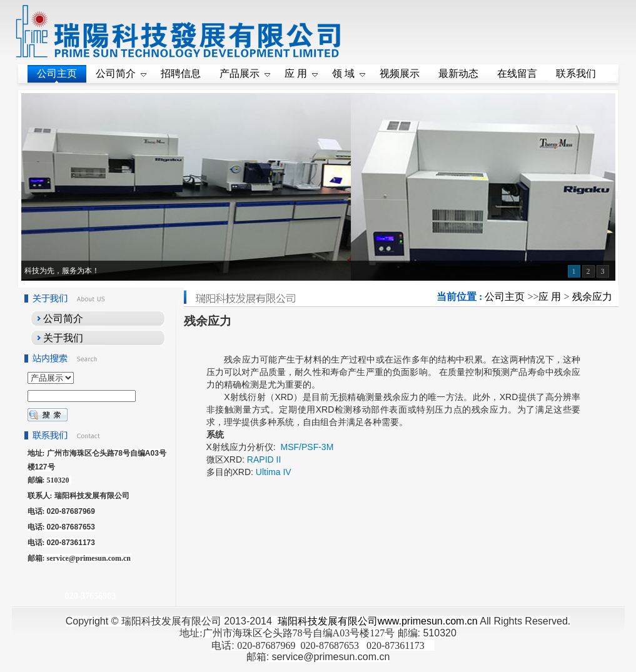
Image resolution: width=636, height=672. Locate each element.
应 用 (550, 297)
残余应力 (592, 297)
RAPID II (264, 459)
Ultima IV (274, 472)
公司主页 (505, 297)
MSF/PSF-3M (306, 447)
